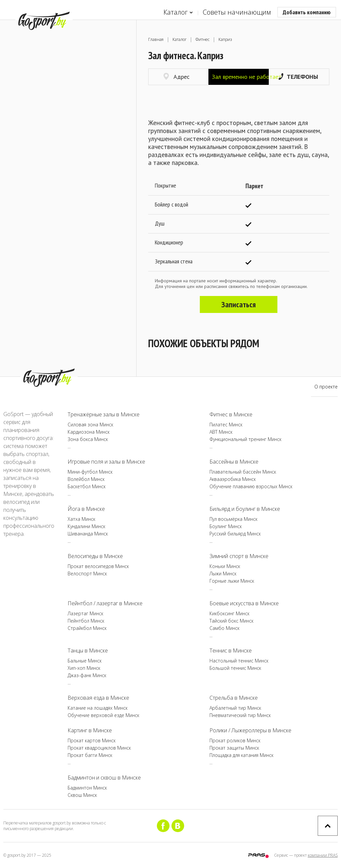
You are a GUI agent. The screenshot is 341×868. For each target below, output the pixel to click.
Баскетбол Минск (87, 486)
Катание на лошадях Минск (98, 708)
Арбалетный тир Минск (235, 708)
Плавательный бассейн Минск (243, 472)
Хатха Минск (81, 519)
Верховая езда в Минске (98, 698)
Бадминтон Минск (87, 788)
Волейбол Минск (86, 479)
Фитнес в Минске (231, 414)
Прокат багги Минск (90, 755)
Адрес (176, 77)
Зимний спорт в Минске (239, 556)
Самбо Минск (224, 628)
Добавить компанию (307, 12)
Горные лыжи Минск (232, 581)
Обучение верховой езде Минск (103, 715)
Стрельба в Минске (234, 698)
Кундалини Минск (86, 526)
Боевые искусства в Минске (244, 603)
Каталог (178, 12)
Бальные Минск (85, 661)
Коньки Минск (225, 566)
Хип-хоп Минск (84, 668)
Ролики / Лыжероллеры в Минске (250, 730)
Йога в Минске (86, 509)
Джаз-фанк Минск (87, 675)
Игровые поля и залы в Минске (106, 462)
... (69, 446)
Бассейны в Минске (234, 462)
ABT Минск (221, 432)
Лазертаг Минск (85, 613)
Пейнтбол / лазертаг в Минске (105, 603)
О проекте (326, 387)
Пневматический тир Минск (240, 715)
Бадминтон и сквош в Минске (104, 778)
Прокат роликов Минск (235, 740)
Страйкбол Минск (87, 628)
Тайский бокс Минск (231, 621)
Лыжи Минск (223, 574)
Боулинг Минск (226, 526)
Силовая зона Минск (90, 425)
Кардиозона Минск (89, 432)
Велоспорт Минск (87, 574)
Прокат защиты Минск (234, 748)
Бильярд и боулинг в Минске (245, 509)
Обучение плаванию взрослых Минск (251, 486)
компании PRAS (323, 855)
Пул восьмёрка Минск (233, 519)
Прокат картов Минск (92, 740)
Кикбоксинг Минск (229, 613)
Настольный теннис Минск (239, 661)
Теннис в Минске (231, 651)
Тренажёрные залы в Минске (104, 414)
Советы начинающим (237, 12)
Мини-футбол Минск (90, 472)
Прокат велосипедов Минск (98, 566)
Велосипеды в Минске (95, 556)
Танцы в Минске (88, 651)
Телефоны (298, 77)
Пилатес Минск (226, 425)
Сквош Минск (82, 795)
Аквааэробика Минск (233, 479)
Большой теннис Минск (235, 668)
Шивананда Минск (88, 534)
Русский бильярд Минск (235, 534)
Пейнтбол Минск (86, 621)
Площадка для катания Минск (241, 755)
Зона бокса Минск (88, 439)
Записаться (239, 304)
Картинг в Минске (90, 730)
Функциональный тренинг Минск (245, 439)
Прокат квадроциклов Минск (99, 748)
